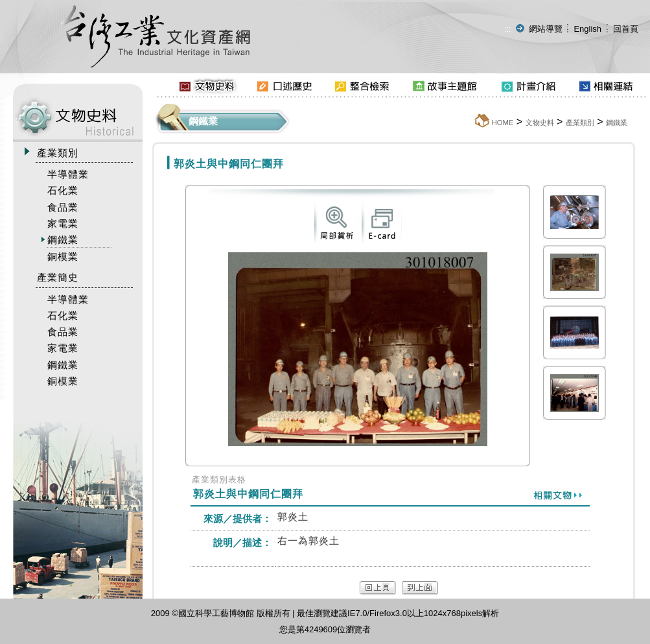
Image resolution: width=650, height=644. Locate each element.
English (587, 29)
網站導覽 (546, 29)
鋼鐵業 (617, 123)
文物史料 (540, 123)
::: (508, 29)
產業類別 (580, 123)
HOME (503, 123)
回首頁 (626, 29)
